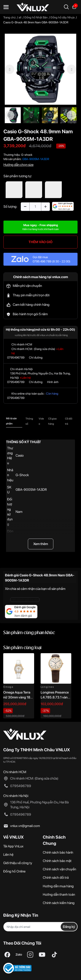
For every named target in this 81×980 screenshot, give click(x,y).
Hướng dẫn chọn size (18, 165)
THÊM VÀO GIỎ (40, 242)
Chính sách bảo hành (58, 852)
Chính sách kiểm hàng (59, 903)
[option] (40, 69)
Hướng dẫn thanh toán (59, 894)
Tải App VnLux (13, 846)
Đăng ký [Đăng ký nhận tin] (69, 927)
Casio (20, 455)
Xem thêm (41, 544)
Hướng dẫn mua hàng (58, 886)
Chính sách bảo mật (57, 861)
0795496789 (16, 357)
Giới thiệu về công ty (18, 863)
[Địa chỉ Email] (40, 927)
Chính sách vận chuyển (59, 869)
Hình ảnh (53, 382)
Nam (19, 512)
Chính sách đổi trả (56, 878)
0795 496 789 (42, 261)
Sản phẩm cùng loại (22, 648)
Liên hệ (8, 855)
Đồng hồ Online (14, 871)
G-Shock (22, 475)
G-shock (27, 155)
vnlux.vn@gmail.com (25, 826)
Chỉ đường (36, 357)
